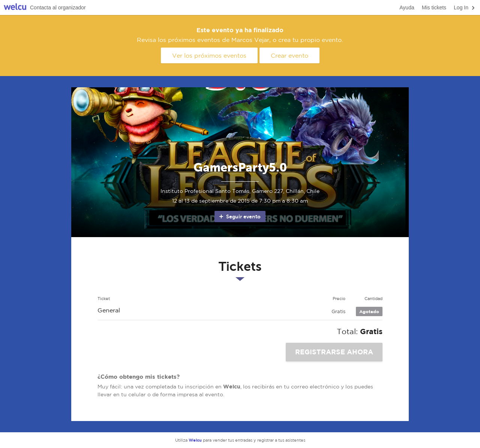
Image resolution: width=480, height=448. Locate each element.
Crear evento (289, 55)
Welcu (15, 8)
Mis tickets (434, 7)
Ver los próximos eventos (209, 55)
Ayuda (407, 7)
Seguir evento (239, 217)
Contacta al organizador (58, 7)
